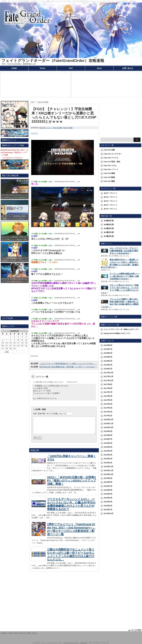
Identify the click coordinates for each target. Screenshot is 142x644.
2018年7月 (108, 349)
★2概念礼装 (109, 232)
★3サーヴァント (111, 201)
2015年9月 (108, 478)
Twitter (43, 68)
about (99, 68)
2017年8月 (108, 388)
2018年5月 (108, 353)
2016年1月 (108, 463)
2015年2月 (108, 506)
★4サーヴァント (111, 197)
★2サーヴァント (111, 205)
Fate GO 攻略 (58, 128)
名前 (35, 414)
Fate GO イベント (46, 128)
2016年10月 (109, 427)
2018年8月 (108, 345)
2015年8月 (108, 482)
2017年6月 (108, 396)
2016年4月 (108, 451)
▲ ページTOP (135, 630)
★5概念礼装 (109, 221)
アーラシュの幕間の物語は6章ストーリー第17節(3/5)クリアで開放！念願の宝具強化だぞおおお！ (125, 276)
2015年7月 (108, 486)
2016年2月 (108, 459)
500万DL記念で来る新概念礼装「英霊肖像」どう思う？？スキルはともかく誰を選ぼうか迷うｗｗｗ (80, 367)
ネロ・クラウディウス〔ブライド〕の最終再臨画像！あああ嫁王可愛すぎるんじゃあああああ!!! (124, 251)
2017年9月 (108, 384)
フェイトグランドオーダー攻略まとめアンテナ (121, 329)
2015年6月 (108, 490)
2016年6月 (108, 443)
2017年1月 (108, 416)
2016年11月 (109, 424)
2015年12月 (109, 467)
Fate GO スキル (110, 166)
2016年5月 (108, 447)
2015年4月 (108, 498)
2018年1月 (108, 369)
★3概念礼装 (109, 228)
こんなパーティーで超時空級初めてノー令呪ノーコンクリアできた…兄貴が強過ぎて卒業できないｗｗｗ (82, 364)
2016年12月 (109, 420)
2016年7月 (108, 439)
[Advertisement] (120, 119)
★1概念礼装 (109, 236)
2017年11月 (109, 376)
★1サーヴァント (111, 209)
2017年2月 (108, 412)
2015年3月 (108, 502)
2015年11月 (109, 470)
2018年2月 (108, 365)
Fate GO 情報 (109, 173)
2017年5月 (108, 400)
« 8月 (7, 352)
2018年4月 (108, 357)
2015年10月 (109, 474)
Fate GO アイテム (111, 158)
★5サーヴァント (111, 193)
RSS (71, 68)
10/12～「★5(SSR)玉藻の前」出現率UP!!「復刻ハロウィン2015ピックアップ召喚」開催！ (71, 484)
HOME (14, 68)
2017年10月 (109, 381)
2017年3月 (108, 408)
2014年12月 (109, 513)
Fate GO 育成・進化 (112, 162)
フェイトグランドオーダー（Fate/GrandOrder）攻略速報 (53, 61)
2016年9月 (108, 431)
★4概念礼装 (109, 224)
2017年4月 (108, 404)
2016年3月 (108, 455)
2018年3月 (108, 361)
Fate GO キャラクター (113, 154)
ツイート (34, 133)
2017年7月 (108, 392)
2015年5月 (108, 494)
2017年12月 (109, 373)
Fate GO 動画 (109, 177)
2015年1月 (108, 510)
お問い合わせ (128, 68)
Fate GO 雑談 (68, 128)
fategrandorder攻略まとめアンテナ (117, 333)
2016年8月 (108, 435)
